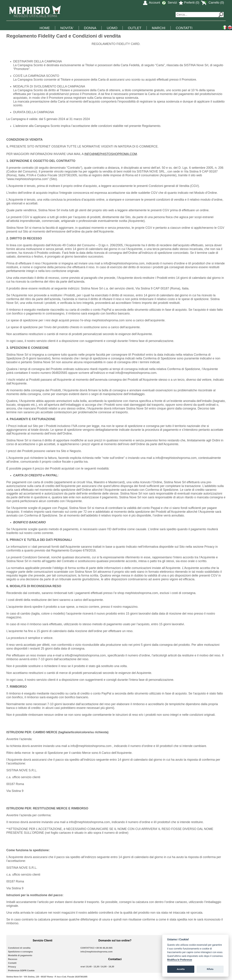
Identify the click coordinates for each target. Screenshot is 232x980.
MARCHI (159, 28)
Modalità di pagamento (20, 955)
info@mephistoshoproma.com (96, 952)
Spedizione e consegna (20, 952)
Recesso (13, 959)
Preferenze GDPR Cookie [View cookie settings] (21, 970)
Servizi (169, 3)
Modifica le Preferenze (180, 960)
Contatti (12, 963)
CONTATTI (184, 28)
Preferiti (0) (189, 3)
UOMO (112, 28)
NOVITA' (67, 28)
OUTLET (135, 28)
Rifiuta (210, 969)
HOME (45, 28)
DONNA (90, 28)
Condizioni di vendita (19, 948)
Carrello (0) (212, 3)
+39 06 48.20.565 (104, 948)
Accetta (181, 969)
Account (152, 3)
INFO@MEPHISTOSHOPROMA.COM (111, 154)
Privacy (12, 967)
